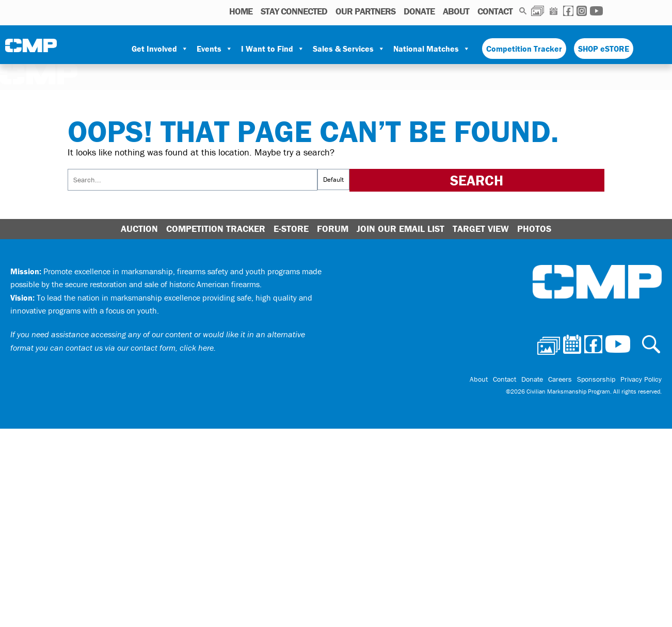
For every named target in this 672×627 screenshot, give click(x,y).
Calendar (554, 11)
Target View (481, 229)
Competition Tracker (524, 49)
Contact (495, 11)
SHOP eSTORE (604, 49)
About (456, 11)
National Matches (432, 49)
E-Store (291, 229)
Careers (560, 379)
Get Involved (160, 49)
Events (215, 49)
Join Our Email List (401, 229)
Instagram (582, 11)
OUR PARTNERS (365, 11)
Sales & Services (349, 49)
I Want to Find (273, 49)
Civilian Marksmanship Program (31, 49)
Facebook (568, 11)
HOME (241, 11)
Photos (538, 11)
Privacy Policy (641, 379)
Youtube (596, 11)
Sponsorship (596, 379)
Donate (419, 11)
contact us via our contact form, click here (140, 348)
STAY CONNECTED (294, 11)
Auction (139, 229)
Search (523, 11)
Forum (333, 229)
